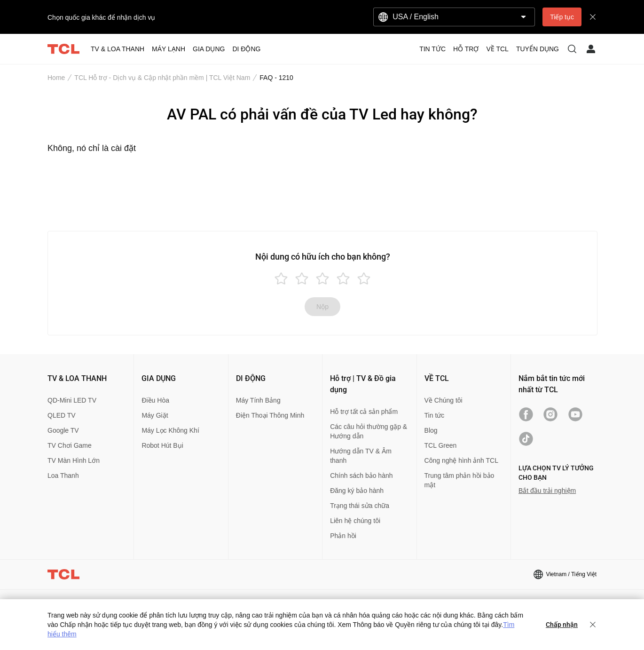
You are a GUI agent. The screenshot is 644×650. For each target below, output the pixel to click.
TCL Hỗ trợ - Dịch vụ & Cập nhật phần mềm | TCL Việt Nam (162, 78)
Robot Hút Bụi (162, 445)
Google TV (63, 430)
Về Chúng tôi (444, 400)
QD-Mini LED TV (72, 400)
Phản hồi (343, 536)
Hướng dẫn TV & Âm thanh (361, 456)
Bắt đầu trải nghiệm (547, 491)
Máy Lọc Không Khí (170, 430)
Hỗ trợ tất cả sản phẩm (364, 412)
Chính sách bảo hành (361, 476)
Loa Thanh (63, 476)
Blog (431, 430)
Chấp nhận (562, 625)
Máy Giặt (155, 415)
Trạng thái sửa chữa (360, 506)
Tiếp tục (562, 17)
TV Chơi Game (70, 445)
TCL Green (441, 445)
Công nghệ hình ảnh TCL (461, 460)
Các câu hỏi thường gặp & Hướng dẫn (369, 431)
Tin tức (435, 415)
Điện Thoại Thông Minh (270, 415)
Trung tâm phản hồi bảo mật (459, 480)
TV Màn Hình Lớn (74, 460)
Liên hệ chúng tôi (355, 521)
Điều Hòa (155, 400)
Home (56, 78)
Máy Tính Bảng (258, 400)
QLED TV (62, 415)
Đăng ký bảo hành (357, 491)
